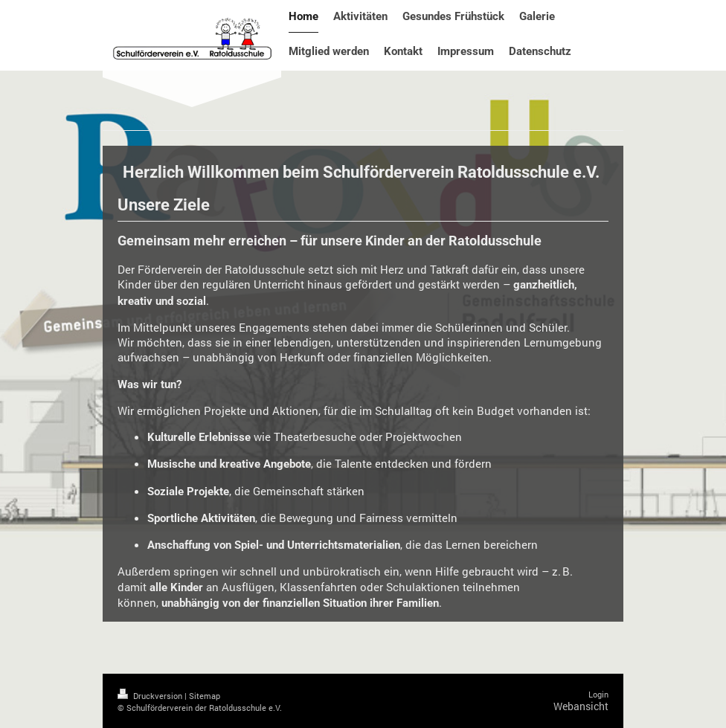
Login (598, 694)
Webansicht (581, 706)
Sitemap (205, 696)
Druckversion (151, 696)
